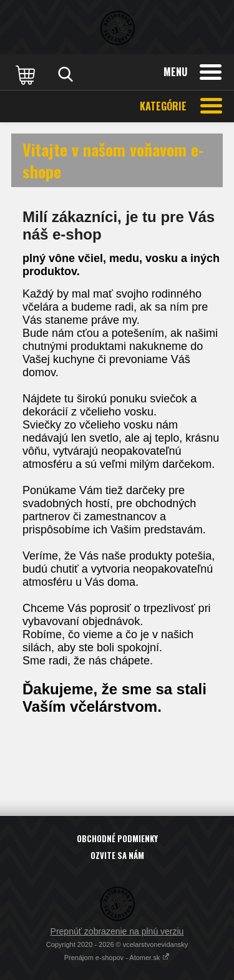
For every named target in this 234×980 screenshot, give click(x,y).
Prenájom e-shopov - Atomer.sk (117, 958)
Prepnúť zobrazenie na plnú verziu (117, 931)
